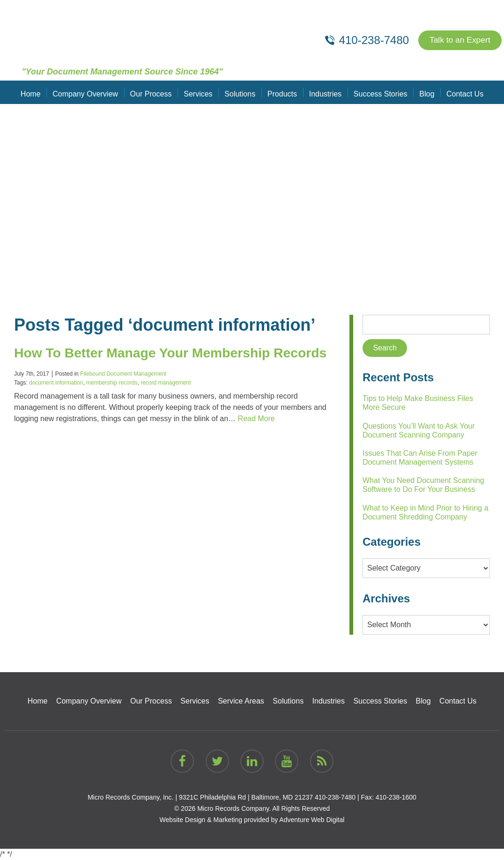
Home (34, 92)
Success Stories (379, 92)
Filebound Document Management (123, 391)
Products (282, 92)
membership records (112, 400)
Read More (256, 435)
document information (56, 400)
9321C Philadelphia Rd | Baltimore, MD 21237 (246, 797)
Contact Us (461, 92)
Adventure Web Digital (312, 820)
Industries (324, 92)
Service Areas (241, 701)
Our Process (153, 92)
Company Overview (88, 92)
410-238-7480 (335, 797)
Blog (424, 92)
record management (166, 400)
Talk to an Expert (459, 40)
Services (199, 92)
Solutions (240, 92)
